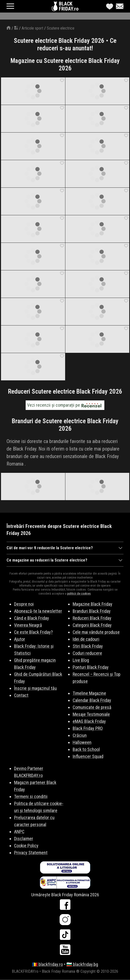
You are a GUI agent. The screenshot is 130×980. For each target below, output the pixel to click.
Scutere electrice (61, 28)
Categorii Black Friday (92, 625)
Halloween (82, 742)
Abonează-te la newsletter (38, 611)
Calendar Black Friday (92, 700)
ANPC (19, 832)
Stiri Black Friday (88, 646)
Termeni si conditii (31, 796)
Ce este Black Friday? (33, 632)
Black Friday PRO (88, 728)
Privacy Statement (31, 853)
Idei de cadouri (86, 639)
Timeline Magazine (89, 693)
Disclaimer (24, 839)
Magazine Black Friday (93, 604)
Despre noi (24, 604)
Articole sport (32, 28)
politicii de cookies (79, 594)
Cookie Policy (26, 846)
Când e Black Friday (32, 618)
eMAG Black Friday (89, 721)
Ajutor (20, 639)
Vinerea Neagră (28, 625)
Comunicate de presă (92, 707)
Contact (21, 695)
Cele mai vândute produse (96, 632)
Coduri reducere (87, 653)
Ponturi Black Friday (91, 667)
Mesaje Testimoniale (91, 714)
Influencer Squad (88, 756)
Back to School (86, 749)
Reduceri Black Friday (92, 618)
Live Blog (81, 660)
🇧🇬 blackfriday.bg (82, 964)
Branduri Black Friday (92, 611)
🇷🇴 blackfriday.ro (47, 964)
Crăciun (80, 735)
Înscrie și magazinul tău (35, 688)
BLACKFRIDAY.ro (69, 6)
